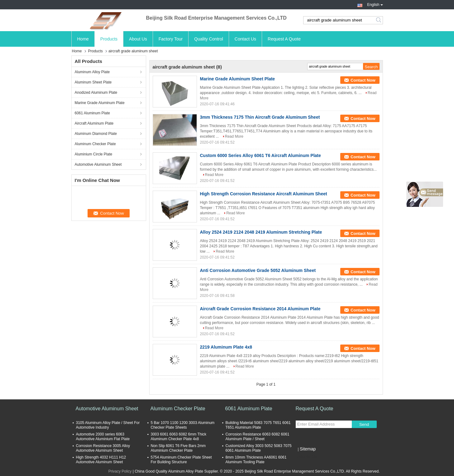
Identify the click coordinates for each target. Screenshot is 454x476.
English (375, 4)
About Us (138, 39)
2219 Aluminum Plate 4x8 (226, 347)
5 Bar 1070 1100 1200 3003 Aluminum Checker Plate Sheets (183, 425)
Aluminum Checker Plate (95, 144)
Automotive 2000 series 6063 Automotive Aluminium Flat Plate (103, 437)
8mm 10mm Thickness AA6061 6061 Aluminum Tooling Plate (256, 460)
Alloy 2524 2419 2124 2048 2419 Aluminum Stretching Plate (261, 232)
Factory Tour (171, 39)
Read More (234, 136)
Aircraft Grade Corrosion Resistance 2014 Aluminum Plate (260, 309)
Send (364, 424)
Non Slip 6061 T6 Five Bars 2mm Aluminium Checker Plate (178, 448)
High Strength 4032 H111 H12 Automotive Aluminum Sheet (101, 460)
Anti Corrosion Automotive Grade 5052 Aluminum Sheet (258, 270)
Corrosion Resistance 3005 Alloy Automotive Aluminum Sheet (103, 448)
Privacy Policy (120, 471)
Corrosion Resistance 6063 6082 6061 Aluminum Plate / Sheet (258, 437)
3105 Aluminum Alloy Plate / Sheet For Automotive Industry (108, 425)
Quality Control (209, 39)
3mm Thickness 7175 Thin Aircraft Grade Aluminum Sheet (260, 117)
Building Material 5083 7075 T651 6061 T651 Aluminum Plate (258, 425)
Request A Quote (284, 39)
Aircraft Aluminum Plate (94, 123)
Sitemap (308, 449)
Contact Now (363, 80)
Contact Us (245, 39)
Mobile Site (307, 457)
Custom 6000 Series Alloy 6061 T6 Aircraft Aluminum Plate (260, 155)
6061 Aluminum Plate (92, 113)
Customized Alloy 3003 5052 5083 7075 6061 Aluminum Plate (259, 448)
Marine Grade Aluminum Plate (100, 103)
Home (83, 39)
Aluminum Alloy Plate (92, 72)
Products (109, 39)
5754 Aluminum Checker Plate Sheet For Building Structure (181, 460)
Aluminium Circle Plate (94, 154)
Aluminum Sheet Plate (93, 82)
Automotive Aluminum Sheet (98, 164)
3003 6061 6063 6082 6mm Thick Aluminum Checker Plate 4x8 (179, 437)
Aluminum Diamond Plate (96, 134)
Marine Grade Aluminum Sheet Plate (238, 79)
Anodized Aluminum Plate (96, 93)
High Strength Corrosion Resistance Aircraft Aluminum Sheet (264, 194)
